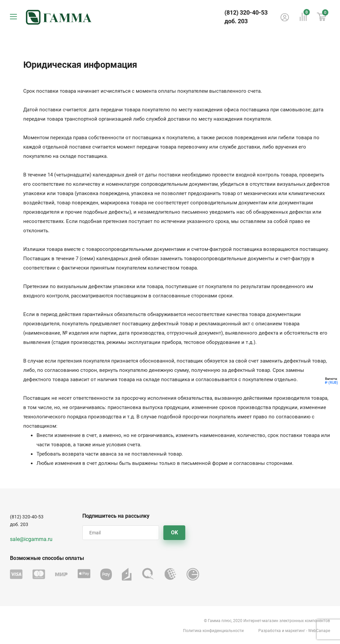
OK (174, 533)
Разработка (270, 631)
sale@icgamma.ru (31, 539)
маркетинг (295, 631)
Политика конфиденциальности (213, 631)
